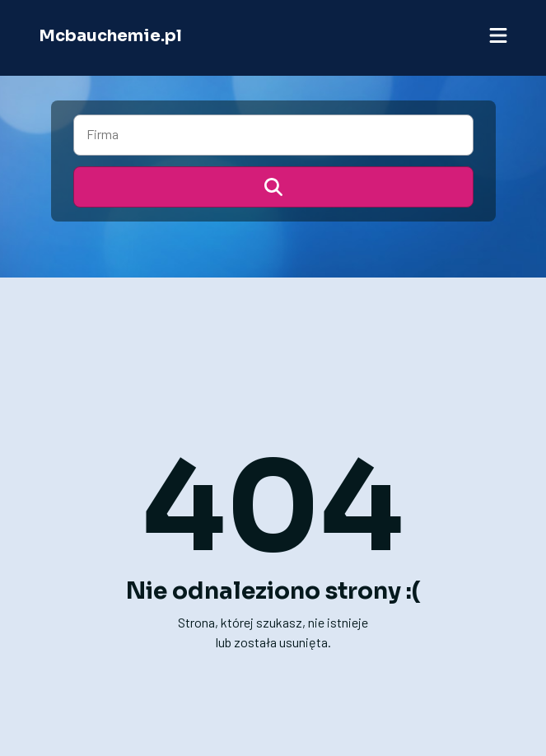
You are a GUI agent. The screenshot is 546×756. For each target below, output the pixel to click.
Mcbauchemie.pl (110, 36)
